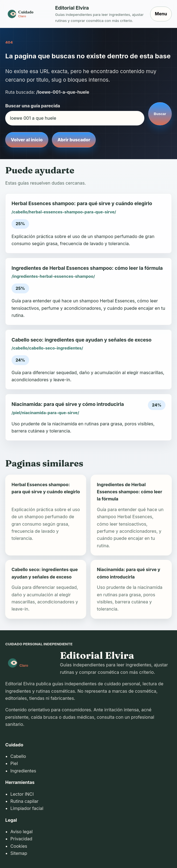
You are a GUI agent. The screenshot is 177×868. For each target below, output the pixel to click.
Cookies (19, 846)
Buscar (160, 114)
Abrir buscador (74, 140)
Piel (14, 763)
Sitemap (19, 853)
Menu (161, 14)
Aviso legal (22, 832)
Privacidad (21, 839)
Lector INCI (22, 794)
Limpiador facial (27, 808)
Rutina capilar (25, 801)
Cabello (18, 756)
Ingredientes (23, 771)
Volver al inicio (27, 140)
